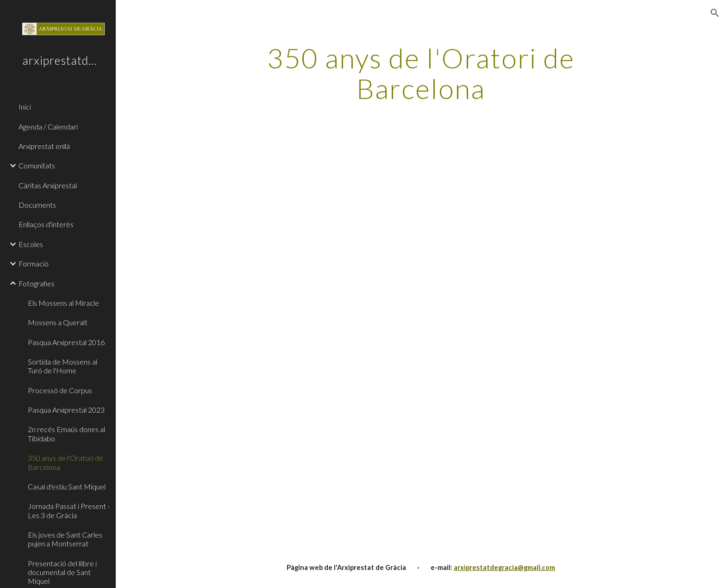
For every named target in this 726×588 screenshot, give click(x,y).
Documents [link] (37, 205)
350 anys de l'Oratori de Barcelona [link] (66, 462)
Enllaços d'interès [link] (46, 224)
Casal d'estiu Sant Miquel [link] (67, 486)
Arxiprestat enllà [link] (44, 146)
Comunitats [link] (37, 165)
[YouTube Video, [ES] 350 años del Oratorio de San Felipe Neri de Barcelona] (284, 448)
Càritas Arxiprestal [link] (48, 185)
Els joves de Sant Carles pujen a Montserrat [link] (65, 539)
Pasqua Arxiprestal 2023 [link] (66, 410)
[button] (715, 13)
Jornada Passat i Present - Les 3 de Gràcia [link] (69, 510)
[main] (421, 73)
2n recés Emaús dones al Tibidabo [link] (66, 433)
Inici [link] (25, 107)
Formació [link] (34, 263)
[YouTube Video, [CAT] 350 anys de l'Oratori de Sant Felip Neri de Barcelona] (558, 241)
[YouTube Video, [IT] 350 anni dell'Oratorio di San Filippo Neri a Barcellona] (558, 448)
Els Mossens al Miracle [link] (63, 303)
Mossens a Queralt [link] (58, 322)
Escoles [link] (31, 244)
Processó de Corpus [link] (60, 390)
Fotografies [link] (37, 283)
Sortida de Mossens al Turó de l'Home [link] (63, 366)
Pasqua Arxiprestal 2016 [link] (66, 342)
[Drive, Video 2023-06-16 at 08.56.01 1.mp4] (284, 241)
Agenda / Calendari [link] (48, 127)
